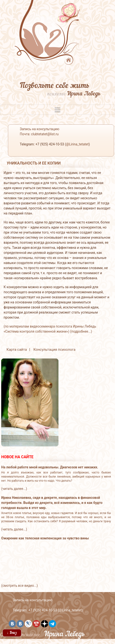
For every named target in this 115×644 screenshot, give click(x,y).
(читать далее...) (14, 489)
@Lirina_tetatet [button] (77, 144)
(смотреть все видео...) (19, 586)
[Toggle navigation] (57, 110)
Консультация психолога (54, 350)
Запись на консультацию (32, 600)
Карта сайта (17, 350)
